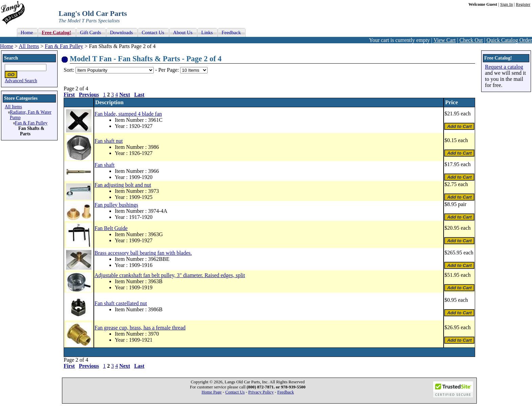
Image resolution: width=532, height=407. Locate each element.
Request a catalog (504, 67)
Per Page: (169, 70)
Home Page (211, 392)
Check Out (471, 40)
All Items (29, 46)
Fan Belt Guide (111, 228)
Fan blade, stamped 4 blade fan (128, 114)
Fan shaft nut (109, 141)
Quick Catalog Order (509, 40)
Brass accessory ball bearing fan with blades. (143, 253)
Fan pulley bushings (116, 205)
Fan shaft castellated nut (121, 303)
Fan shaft (104, 165)
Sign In (506, 4)
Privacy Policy (261, 392)
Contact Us (235, 392)
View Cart (444, 40)
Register (523, 4)
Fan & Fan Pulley (64, 46)
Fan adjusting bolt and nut (123, 185)
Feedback (286, 392)
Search (11, 58)
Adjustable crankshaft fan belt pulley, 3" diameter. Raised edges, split (170, 275)
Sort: (69, 70)
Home (7, 46)
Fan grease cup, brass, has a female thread (140, 328)
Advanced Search (21, 81)
